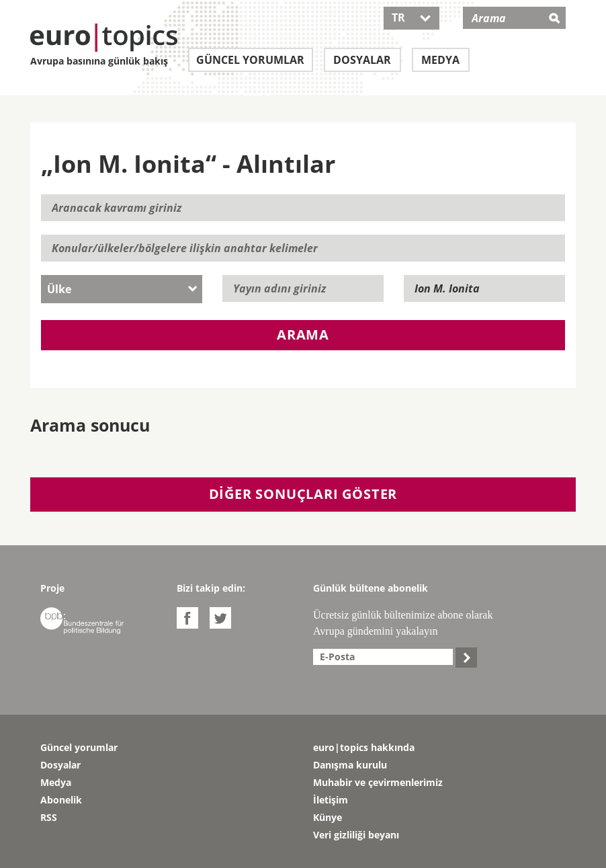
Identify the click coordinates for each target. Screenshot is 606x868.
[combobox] (122, 289)
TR (412, 17)
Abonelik (61, 800)
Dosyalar (362, 60)
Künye (328, 817)
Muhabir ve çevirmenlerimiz (378, 782)
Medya (440, 60)
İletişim (331, 800)
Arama (303, 334)
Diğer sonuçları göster (303, 494)
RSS (49, 817)
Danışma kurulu (350, 765)
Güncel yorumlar (250, 60)
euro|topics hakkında (364, 747)
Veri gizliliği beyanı (356, 835)
